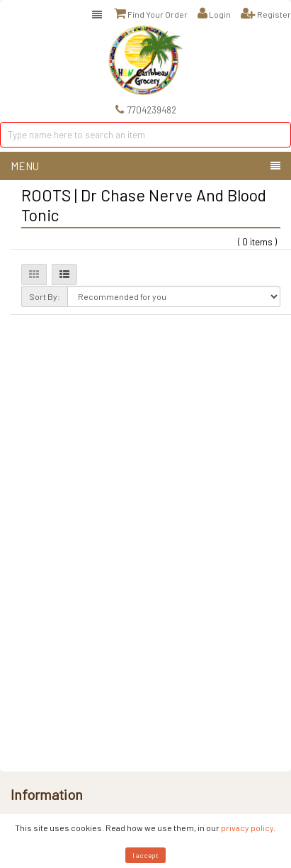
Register (266, 13)
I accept (145, 855)
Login (214, 13)
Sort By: (45, 296)
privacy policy (247, 828)
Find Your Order (151, 13)
